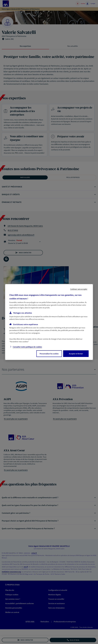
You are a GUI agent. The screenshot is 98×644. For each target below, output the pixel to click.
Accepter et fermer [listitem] (76, 354)
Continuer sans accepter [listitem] (79, 289)
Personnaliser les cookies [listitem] (49, 354)
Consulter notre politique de (27, 347)
